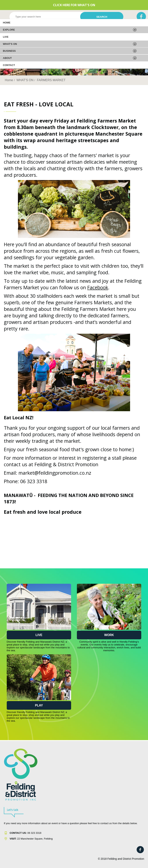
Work (109, 635)
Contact (9, 65)
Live (39, 635)
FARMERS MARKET (51, 80)
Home (7, 23)
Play (39, 705)
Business (9, 51)
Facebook (98, 287)
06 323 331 (25, 833)
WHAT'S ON (10, 44)
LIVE (6, 37)
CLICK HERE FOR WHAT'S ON (74, 5)
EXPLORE (9, 30)
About (7, 58)
